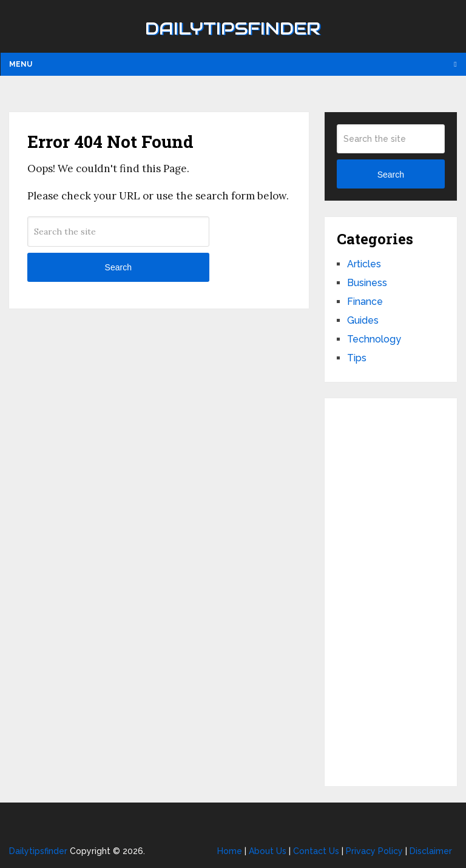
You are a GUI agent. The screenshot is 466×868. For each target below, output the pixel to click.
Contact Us (316, 851)
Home (230, 851)
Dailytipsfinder (233, 28)
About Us (268, 851)
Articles (364, 264)
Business (367, 283)
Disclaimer (431, 851)
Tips (357, 358)
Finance (365, 302)
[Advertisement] (390, 592)
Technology (374, 339)
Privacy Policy (374, 851)
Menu (21, 64)
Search (118, 267)
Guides (363, 320)
